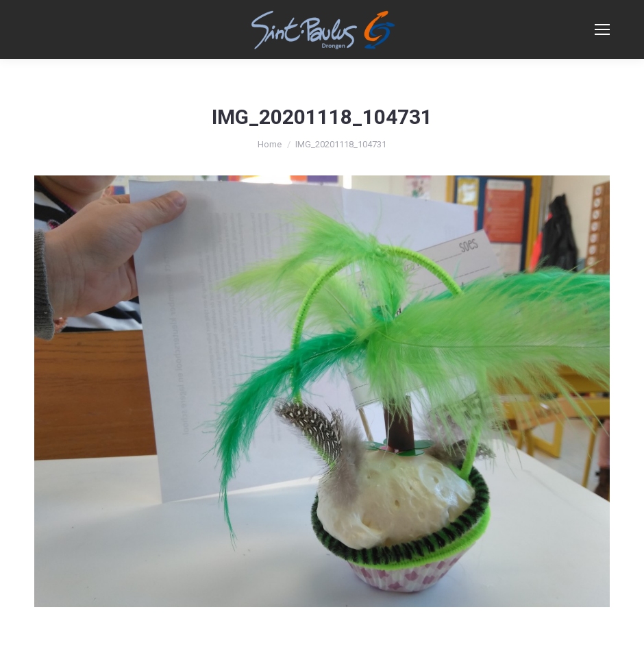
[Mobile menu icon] (602, 29)
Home (270, 144)
